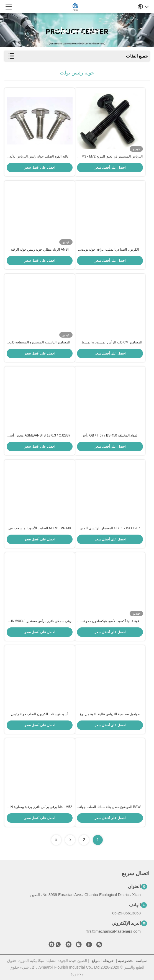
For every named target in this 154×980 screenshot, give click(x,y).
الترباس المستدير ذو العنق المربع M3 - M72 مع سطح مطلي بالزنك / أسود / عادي (110, 157)
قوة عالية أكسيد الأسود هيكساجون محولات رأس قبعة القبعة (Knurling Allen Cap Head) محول (110, 621)
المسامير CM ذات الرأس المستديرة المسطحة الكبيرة (110, 343)
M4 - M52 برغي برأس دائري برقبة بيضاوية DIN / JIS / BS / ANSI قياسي (40, 807)
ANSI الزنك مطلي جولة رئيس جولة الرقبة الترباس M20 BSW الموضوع (39, 250)
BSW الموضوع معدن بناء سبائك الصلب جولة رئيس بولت (110, 807)
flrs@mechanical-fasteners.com (114, 931)
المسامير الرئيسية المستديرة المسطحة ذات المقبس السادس (40, 343)
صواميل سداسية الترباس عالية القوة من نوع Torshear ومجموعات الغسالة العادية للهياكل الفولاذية (110, 714)
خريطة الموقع (103, 961)
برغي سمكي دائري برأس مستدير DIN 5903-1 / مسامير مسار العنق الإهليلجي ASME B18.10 (40, 621)
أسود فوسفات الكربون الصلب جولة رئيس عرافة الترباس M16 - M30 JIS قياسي (40, 714)
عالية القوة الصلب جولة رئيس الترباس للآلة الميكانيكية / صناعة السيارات (39, 157)
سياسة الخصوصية (132, 961)
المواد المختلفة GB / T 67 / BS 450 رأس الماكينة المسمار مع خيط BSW (110, 436)
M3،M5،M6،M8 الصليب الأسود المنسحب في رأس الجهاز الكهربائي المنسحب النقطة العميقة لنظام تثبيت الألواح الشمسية (40, 528)
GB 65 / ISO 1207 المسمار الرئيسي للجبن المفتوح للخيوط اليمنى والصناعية (110, 528)
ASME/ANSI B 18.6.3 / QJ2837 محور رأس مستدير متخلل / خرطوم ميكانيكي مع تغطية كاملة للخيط (40, 436)
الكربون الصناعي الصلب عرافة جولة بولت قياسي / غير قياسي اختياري (110, 250)
